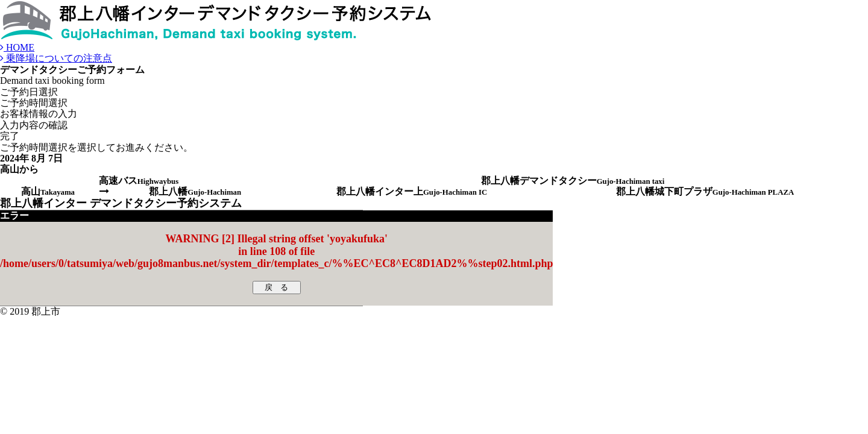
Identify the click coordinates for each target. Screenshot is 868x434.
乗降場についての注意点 (56, 58)
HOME (17, 47)
